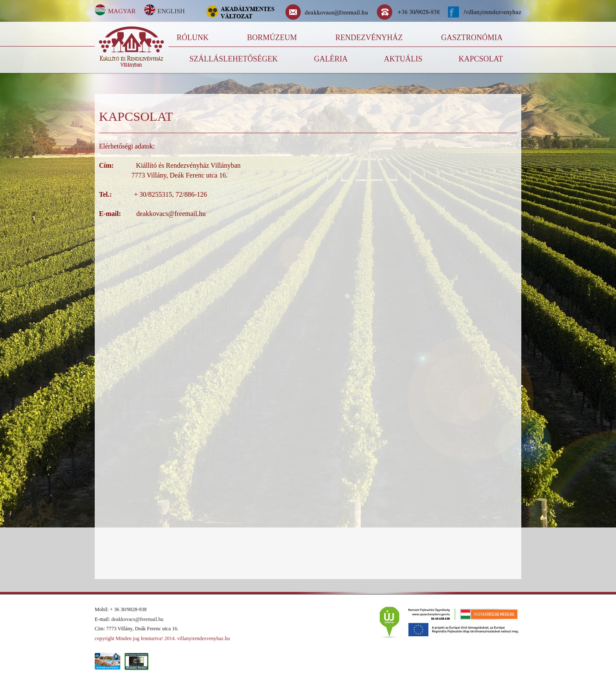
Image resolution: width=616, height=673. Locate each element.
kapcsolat (481, 59)
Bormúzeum (272, 38)
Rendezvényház (369, 38)
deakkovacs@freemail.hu (137, 619)
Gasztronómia (472, 38)
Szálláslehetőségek (234, 59)
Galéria (331, 59)
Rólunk (193, 38)
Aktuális (403, 59)
